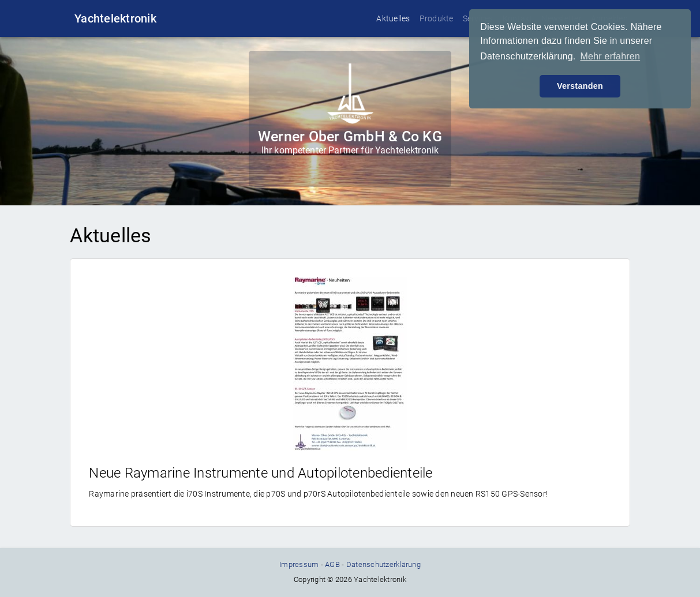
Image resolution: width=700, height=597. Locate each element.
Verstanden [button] (580, 86)
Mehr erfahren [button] (610, 56)
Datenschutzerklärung (383, 564)
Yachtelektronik (115, 18)
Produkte (437, 18)
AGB (332, 564)
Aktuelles (393, 18)
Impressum (299, 564)
